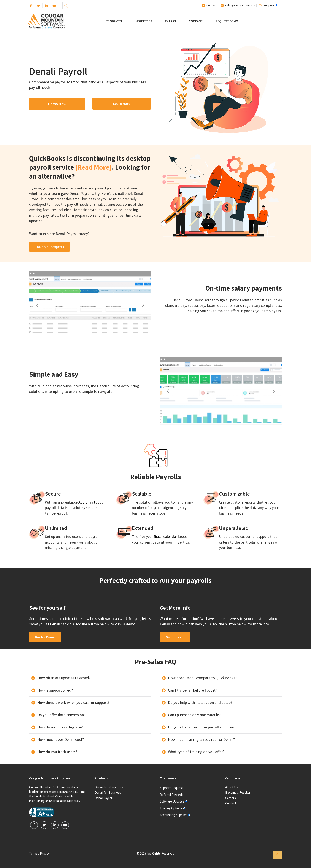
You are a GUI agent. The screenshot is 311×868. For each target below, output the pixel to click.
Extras (170, 21)
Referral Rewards (172, 795)
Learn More (122, 103)
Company (196, 21)
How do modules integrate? (60, 727)
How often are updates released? (64, 678)
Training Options (171, 808)
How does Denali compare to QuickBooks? (202, 678)
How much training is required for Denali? (201, 739)
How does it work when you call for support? (73, 702)
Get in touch (175, 637)
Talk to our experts (49, 247)
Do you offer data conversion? (61, 715)
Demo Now (57, 104)
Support (269, 5)
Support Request (171, 788)
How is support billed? (55, 690)
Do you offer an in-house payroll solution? (201, 727)
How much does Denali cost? (61, 739)
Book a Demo (45, 637)
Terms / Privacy (39, 853)
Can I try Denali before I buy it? (193, 690)
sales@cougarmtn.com (240, 5)
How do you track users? (57, 752)
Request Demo (227, 21)
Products (114, 21)
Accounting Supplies (174, 815)
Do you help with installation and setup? (200, 702)
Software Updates (172, 801)
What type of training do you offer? (196, 752)
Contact (212, 5)
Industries (143, 21)
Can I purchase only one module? (194, 715)
